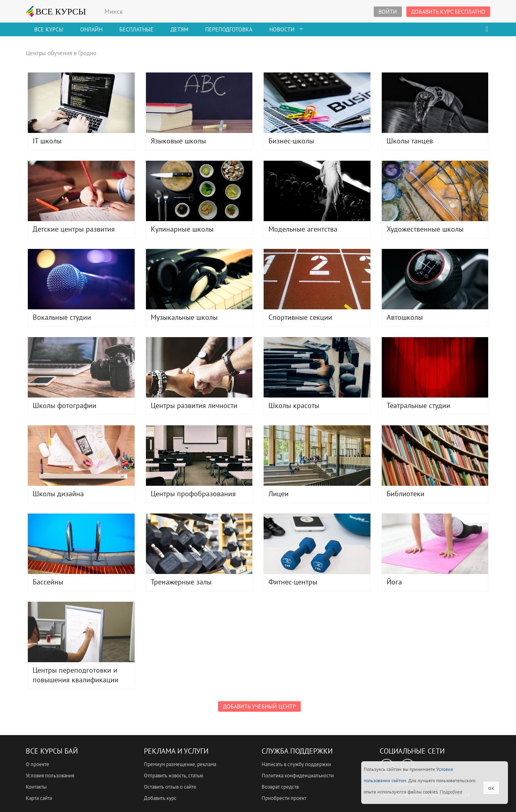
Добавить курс (160, 798)
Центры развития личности (199, 367)
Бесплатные (136, 29)
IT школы (81, 103)
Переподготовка (229, 29)
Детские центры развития (81, 191)
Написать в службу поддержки (296, 764)
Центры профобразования (199, 456)
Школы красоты (317, 367)
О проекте (37, 764)
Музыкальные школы (199, 279)
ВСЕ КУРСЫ (56, 11)
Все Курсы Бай (52, 751)
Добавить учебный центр (259, 706)
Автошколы (435, 279)
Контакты (36, 787)
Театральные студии (435, 367)
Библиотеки (435, 456)
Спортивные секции (317, 279)
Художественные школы (435, 191)
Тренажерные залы (199, 544)
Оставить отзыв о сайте (170, 787)
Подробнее (451, 792)
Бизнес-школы (317, 103)
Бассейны (81, 544)
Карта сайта (39, 798)
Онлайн (91, 29)
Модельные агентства (317, 191)
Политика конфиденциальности (298, 776)
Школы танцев (435, 103)
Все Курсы (49, 29)
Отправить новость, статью (174, 776)
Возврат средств (280, 787)
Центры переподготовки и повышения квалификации (81, 632)
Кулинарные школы (199, 191)
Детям (179, 29)
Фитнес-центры (317, 544)
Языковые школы (199, 103)
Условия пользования (50, 776)
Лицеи (317, 456)
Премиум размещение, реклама (180, 764)
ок (491, 788)
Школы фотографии (81, 367)
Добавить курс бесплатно (448, 12)
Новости (282, 29)
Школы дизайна (81, 456)
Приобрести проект (284, 798)
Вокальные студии (81, 279)
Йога (435, 544)
